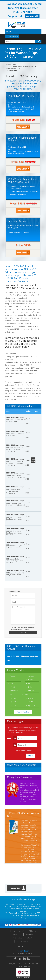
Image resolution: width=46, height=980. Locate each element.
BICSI (12, 680)
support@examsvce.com (23, 953)
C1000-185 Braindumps (15, 543)
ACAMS (31, 702)
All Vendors (17, 934)
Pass (8, 745)
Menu (8, 31)
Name (9, 738)
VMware (31, 691)
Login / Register (13, 36)
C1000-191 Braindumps (15, 570)
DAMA (16, 702)
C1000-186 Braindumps (15, 417)
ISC (30, 683)
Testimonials (17, 938)
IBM (15, 64)
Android (31, 676)
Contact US (29, 938)
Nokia (30, 687)
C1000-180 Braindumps (15, 501)
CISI (15, 705)
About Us (22, 931)
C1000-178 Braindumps (15, 487)
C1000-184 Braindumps (15, 529)
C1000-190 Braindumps (15, 556)
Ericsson (31, 698)
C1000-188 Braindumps (15, 445)
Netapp (27, 694)
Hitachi (31, 680)
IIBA (12, 683)
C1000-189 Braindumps (15, 459)
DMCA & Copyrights (23, 941)
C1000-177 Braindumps (15, 473)
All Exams (32, 931)
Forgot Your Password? (24, 750)
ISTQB (12, 687)
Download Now (17, 888)
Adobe (13, 676)
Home (9, 64)
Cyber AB (32, 705)
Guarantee (29, 934)
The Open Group (14, 692)
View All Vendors (23, 712)
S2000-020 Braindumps (15, 431)
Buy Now (33, 460)
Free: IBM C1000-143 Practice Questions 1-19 (22, 658)
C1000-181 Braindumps (15, 515)
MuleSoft (17, 698)
